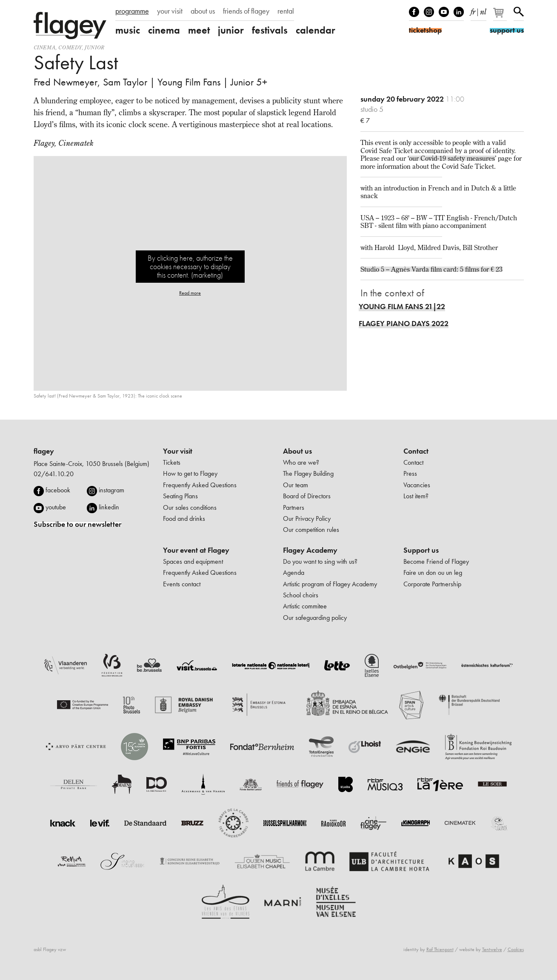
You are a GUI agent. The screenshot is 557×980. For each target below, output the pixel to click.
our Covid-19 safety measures (452, 158)
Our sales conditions (190, 507)
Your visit (178, 451)
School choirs (301, 595)
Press (410, 473)
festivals (270, 30)
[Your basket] (501, 16)
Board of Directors (307, 496)
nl (483, 10)
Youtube (444, 12)
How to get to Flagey (190, 473)
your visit (170, 11)
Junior (95, 47)
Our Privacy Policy (307, 518)
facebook (58, 490)
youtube (56, 507)
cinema (164, 30)
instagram (111, 490)
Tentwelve (492, 949)
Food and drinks (184, 518)
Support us (421, 550)
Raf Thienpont (440, 949)
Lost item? (416, 496)
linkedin (109, 507)
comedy (70, 47)
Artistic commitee (305, 606)
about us (203, 11)
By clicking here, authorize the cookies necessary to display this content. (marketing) (190, 266)
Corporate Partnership (432, 584)
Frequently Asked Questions (200, 485)
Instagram (429, 12)
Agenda (294, 572)
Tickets (172, 462)
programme (132, 11)
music (128, 30)
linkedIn (459, 12)
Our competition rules (311, 530)
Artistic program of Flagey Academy (330, 584)
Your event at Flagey (196, 550)
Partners (294, 507)
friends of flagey (246, 11)
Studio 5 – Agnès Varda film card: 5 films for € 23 (431, 269)
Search (519, 12)
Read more (190, 293)
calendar (316, 30)
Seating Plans (180, 496)
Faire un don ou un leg (433, 572)
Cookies (516, 949)
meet (199, 30)
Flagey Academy (310, 550)
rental (286, 11)
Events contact (182, 584)
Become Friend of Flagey (436, 561)
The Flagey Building (308, 473)
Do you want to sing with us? (320, 561)
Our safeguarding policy (315, 618)
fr (473, 10)
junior (231, 30)
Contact (416, 451)
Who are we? (301, 462)
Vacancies (417, 485)
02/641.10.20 (54, 474)
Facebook (414, 12)
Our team (296, 485)
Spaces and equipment (193, 561)
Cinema (45, 47)
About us (297, 451)
